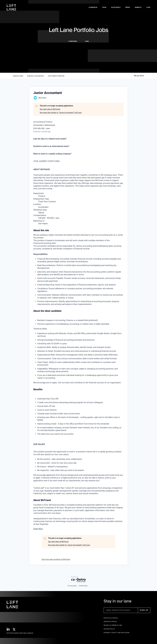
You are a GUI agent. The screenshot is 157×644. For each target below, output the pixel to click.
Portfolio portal (111, 618)
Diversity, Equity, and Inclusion (117, 633)
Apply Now (38, 529)
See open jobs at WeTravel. (50, 109)
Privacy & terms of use (113, 625)
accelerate (116, 7)
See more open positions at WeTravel (56, 559)
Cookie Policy (109, 629)
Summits (138, 7)
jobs (18, 76)
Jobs (148, 7)
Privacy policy (72, 586)
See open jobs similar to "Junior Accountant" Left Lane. (61, 113)
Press (128, 7)
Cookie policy (83, 586)
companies (35, 76)
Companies (93, 7)
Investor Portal (110, 622)
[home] (11, 7)
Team (104, 7)
